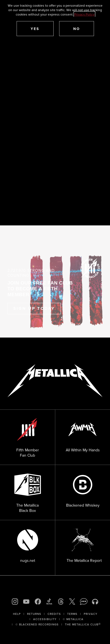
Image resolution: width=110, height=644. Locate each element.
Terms (72, 614)
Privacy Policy (84, 14)
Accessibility (45, 619)
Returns (34, 614)
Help (17, 614)
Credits (54, 614)
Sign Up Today (34, 308)
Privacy (91, 614)
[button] (35, 29)
